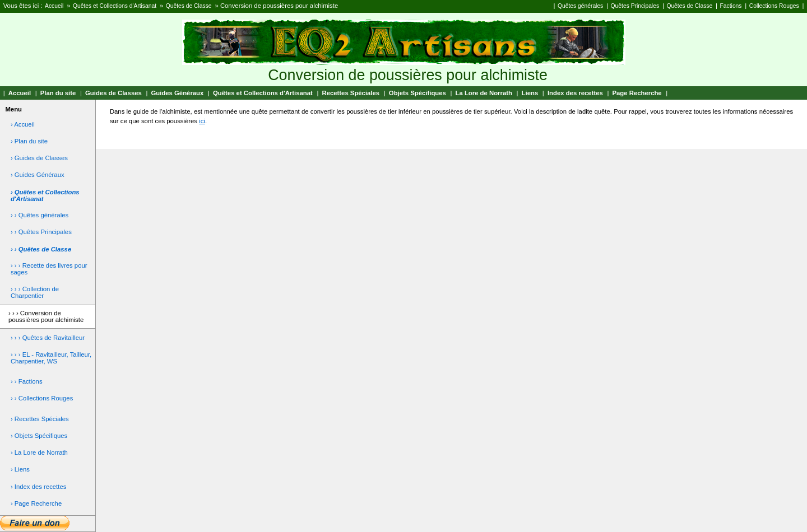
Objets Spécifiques (418, 93)
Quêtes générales (580, 6)
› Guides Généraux (38, 175)
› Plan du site (29, 141)
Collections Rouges (774, 6)
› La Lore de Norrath (39, 452)
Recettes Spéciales (351, 93)
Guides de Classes (113, 93)
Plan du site (58, 93)
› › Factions (27, 381)
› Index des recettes (39, 487)
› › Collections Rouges (42, 398)
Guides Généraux (178, 93)
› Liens (20, 469)
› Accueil (23, 124)
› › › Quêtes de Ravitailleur (48, 338)
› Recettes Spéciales (40, 419)
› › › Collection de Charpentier (35, 292)
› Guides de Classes (39, 158)
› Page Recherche (36, 503)
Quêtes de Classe (189, 6)
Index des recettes (575, 93)
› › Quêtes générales (40, 215)
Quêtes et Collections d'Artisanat (115, 6)
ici (202, 121)
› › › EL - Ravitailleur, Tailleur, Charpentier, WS (51, 358)
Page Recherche (637, 93)
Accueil (54, 6)
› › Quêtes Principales (41, 232)
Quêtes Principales (635, 6)
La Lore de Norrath (484, 93)
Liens (530, 93)
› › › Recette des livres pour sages (49, 269)
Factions (731, 6)
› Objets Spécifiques (39, 436)
